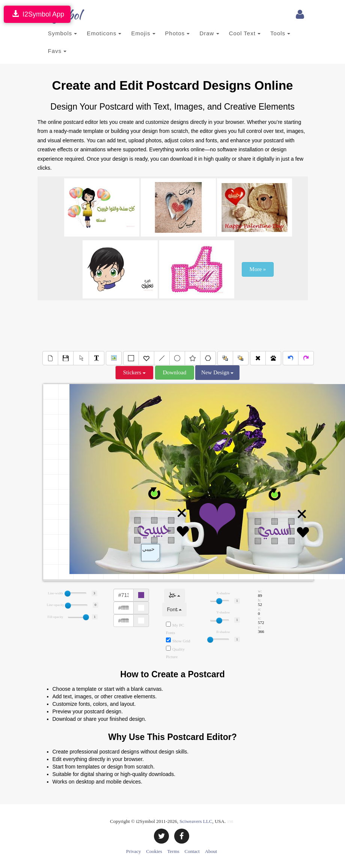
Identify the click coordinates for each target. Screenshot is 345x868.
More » (258, 269)
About (211, 851)
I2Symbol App (37, 14)
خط (175, 596)
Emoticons (104, 33)
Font (174, 610)
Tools (280, 33)
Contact (192, 851)
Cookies (154, 851)
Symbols (63, 33)
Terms (173, 851)
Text (151, 553)
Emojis (143, 33)
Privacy (134, 851)
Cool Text (245, 33)
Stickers (134, 372)
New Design (217, 372)
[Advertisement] (174, 325)
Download (175, 372)
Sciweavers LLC (196, 821)
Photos (178, 33)
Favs (57, 51)
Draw (209, 33)
